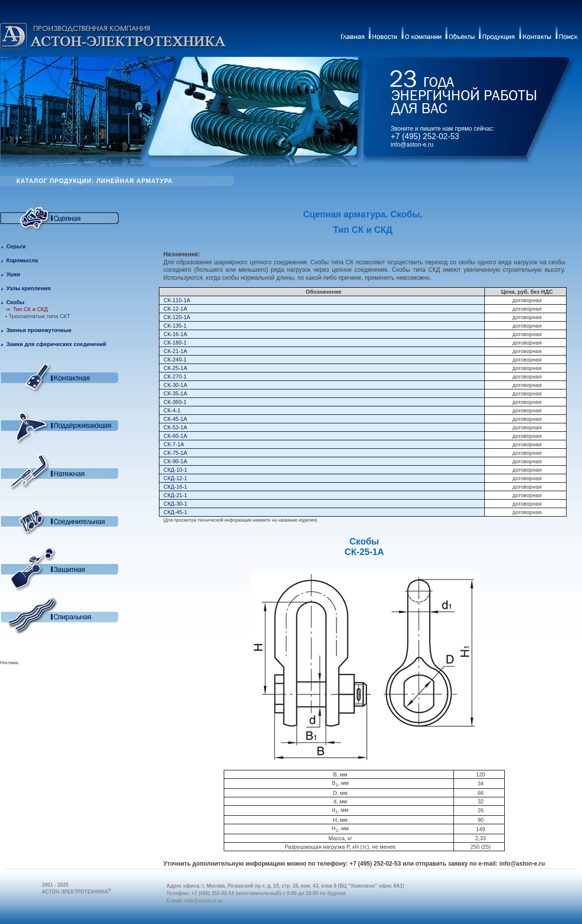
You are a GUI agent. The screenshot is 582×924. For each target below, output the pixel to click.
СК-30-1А (175, 385)
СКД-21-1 (175, 495)
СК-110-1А (177, 300)
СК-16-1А (175, 334)
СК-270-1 (175, 376)
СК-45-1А (175, 419)
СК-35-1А (175, 393)
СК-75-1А (175, 453)
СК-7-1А (174, 444)
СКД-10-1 (175, 470)
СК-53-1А (175, 427)
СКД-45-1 (175, 512)
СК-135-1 (175, 326)
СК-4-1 (172, 410)
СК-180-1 (175, 343)
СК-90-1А (175, 461)
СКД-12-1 (175, 478)
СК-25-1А (175, 368)
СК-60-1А (175, 436)
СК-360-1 (175, 402)
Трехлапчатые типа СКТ (40, 316)
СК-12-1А (175, 309)
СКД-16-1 (175, 487)
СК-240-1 (175, 360)
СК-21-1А (175, 351)
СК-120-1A (177, 317)
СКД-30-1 (175, 504)
